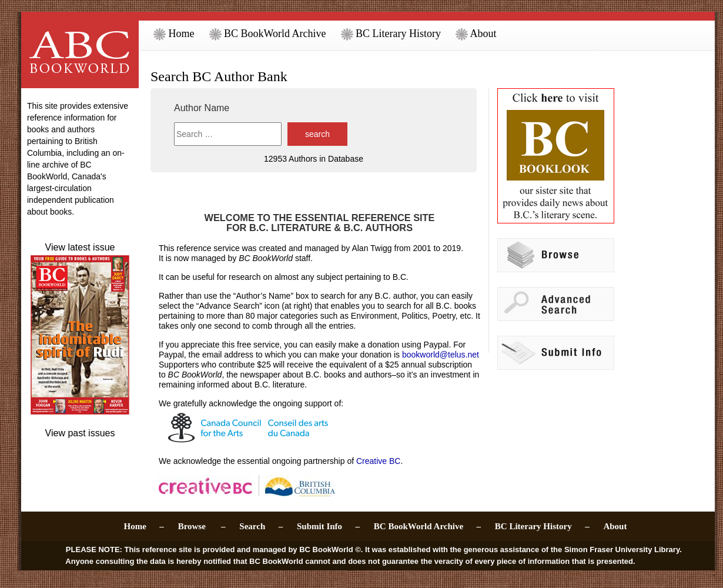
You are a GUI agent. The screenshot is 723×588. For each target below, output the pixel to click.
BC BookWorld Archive (268, 34)
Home (174, 34)
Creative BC (378, 461)
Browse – (202, 526)
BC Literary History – (542, 526)
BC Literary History (391, 34)
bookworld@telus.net (441, 355)
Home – (144, 526)
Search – (261, 526)
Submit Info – (328, 526)
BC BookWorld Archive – (427, 526)
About (476, 34)
